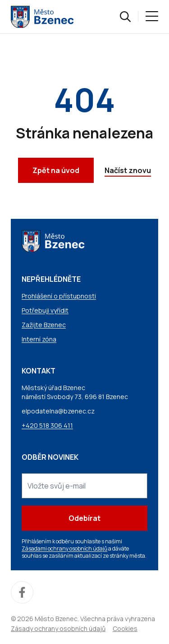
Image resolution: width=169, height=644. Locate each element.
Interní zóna (39, 339)
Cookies (125, 628)
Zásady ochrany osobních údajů (58, 628)
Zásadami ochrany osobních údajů (64, 549)
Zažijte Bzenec (44, 325)
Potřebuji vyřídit (45, 310)
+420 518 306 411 (47, 425)
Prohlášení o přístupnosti (59, 296)
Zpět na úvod (56, 170)
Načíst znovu (128, 170)
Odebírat (84, 518)
